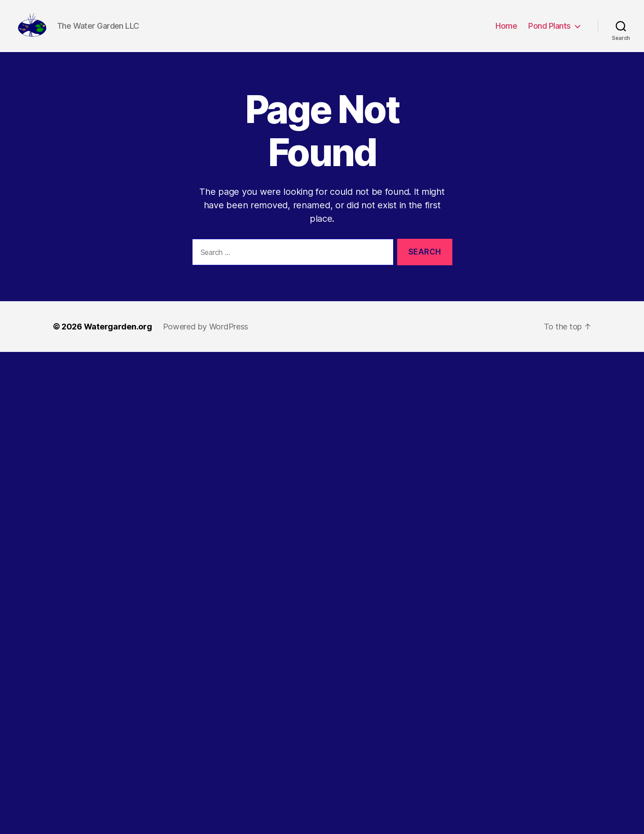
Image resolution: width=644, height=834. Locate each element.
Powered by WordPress (206, 340)
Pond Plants (550, 33)
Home (506, 33)
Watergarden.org (118, 340)
